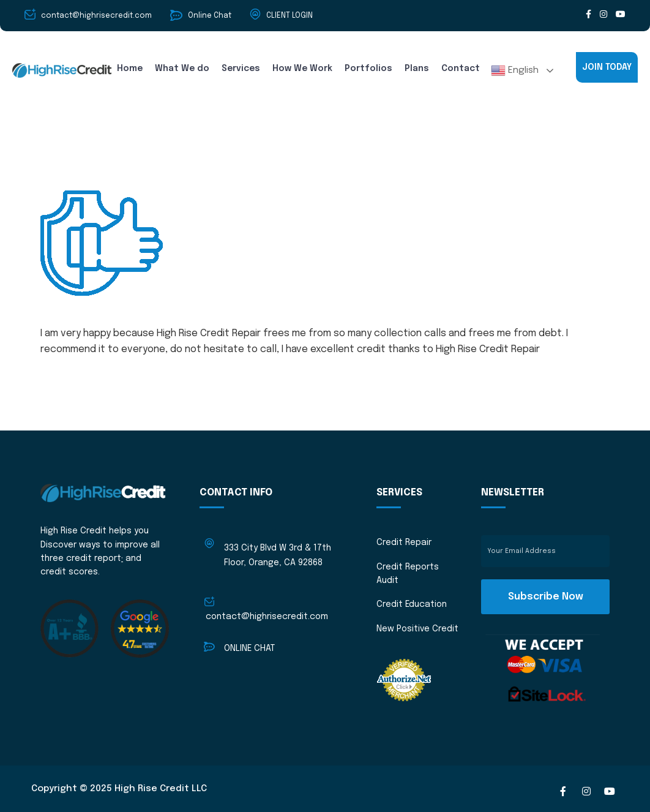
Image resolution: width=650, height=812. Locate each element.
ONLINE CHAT (249, 648)
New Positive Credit (417, 629)
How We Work (302, 69)
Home (130, 69)
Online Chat (210, 16)
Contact (461, 69)
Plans (417, 69)
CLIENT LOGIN (290, 16)
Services (241, 69)
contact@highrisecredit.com (267, 617)
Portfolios (368, 69)
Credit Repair (404, 543)
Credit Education (412, 604)
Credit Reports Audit (408, 574)
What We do (182, 69)
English (515, 70)
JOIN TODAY (607, 67)
